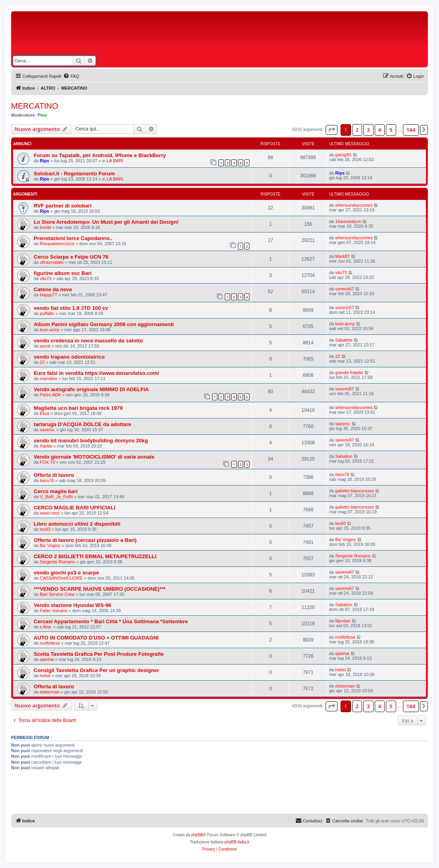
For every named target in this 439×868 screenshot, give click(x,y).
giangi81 (343, 155)
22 (42, 362)
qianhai (47, 659)
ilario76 (47, 480)
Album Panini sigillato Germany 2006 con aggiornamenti (104, 324)
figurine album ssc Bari (63, 273)
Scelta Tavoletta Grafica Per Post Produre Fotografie (99, 654)
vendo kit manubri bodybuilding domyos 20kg (91, 441)
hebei (45, 676)
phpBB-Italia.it (237, 842)
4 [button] (380, 130)
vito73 (45, 278)
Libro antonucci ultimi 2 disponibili (77, 524)
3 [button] (368, 130)
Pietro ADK (50, 395)
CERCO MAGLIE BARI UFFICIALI (75, 508)
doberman (50, 692)
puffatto (47, 313)
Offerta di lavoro (54, 475)
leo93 (45, 529)
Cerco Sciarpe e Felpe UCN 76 (71, 257)
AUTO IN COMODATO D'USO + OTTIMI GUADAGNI (96, 638)
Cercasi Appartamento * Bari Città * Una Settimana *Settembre (111, 621)
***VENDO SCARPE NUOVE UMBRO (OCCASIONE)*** (100, 589)
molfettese (50, 643)
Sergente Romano (57, 562)
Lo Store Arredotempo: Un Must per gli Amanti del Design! (106, 222)
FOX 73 (47, 462)
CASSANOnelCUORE (61, 578)
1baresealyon (348, 221)
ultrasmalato (52, 262)
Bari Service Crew (57, 594)
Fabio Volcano (54, 611)
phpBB (197, 835)
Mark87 (342, 256)
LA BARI (115, 161)
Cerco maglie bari (56, 491)
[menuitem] (71, 76)
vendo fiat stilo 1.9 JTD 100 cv (71, 308)
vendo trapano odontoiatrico (69, 357)
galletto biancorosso (355, 491)
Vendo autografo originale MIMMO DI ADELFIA (91, 389)
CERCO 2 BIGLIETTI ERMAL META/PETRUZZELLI (95, 556)
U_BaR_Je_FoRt (56, 497)
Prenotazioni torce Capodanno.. (73, 238)
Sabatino (344, 340)
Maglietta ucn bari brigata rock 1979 (78, 408)
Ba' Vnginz (50, 545)
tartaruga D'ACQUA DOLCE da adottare (82, 424)
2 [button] (357, 130)
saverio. (47, 430)
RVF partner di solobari (63, 206)
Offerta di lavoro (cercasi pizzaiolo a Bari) (85, 540)
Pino (42, 115)
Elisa (44, 413)
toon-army (50, 330)
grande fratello (349, 373)
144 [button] (411, 130)
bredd (45, 227)
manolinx (48, 378)
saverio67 (345, 289)
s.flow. (46, 627)
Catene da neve (53, 289)
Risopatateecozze (57, 244)
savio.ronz (50, 513)
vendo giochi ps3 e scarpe (66, 573)
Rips (44, 161)
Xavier (46, 446)
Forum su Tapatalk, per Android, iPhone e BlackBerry (100, 155)
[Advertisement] (286, 35)
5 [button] (391, 130)
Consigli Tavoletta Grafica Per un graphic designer (96, 670)
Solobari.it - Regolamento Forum (74, 174)
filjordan (343, 621)
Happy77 (48, 295)
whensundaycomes (354, 205)
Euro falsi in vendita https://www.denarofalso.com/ (96, 373)
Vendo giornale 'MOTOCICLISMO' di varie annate (94, 457)
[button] (332, 130)
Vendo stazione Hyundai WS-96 (73, 605)
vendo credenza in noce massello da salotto (88, 341)
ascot (45, 346)
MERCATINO (35, 106)
